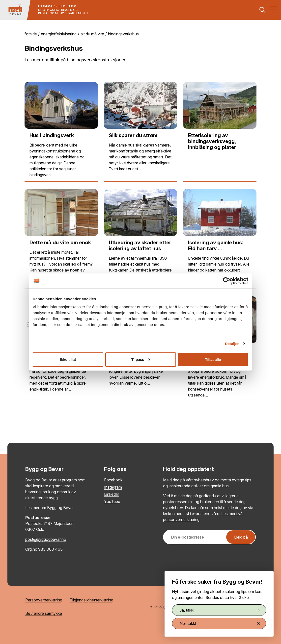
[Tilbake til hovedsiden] (15, 10)
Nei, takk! (220, 623)
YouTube (112, 501)
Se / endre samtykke (44, 613)
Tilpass (141, 359)
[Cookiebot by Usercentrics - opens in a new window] (227, 281)
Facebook (113, 480)
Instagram (113, 487)
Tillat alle (213, 359)
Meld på (241, 537)
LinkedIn (112, 494)
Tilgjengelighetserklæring (91, 600)
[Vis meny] (274, 10)
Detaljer (232, 344)
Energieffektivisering (59, 34)
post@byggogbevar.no (46, 539)
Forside (31, 34)
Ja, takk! (220, 610)
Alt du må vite (92, 34)
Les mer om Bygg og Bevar (50, 508)
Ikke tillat (68, 359)
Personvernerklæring (44, 600)
